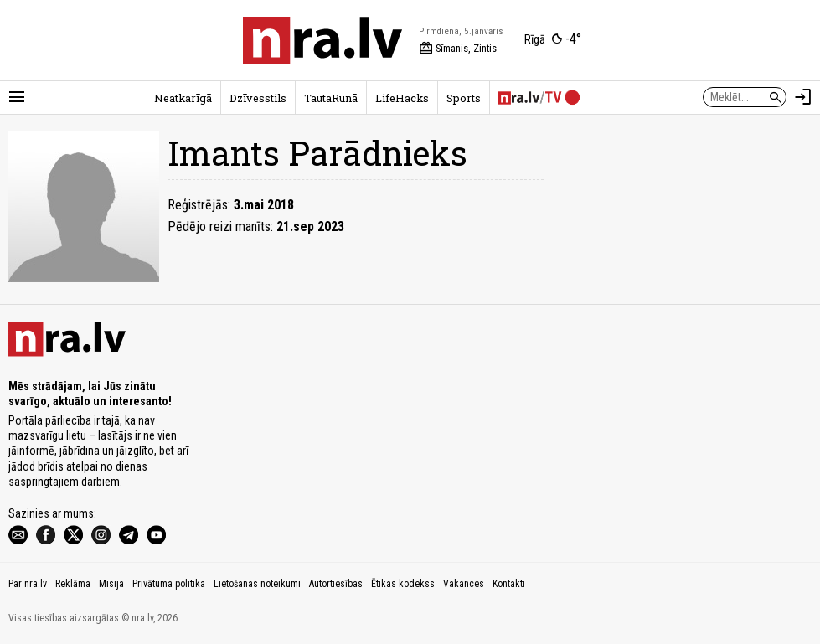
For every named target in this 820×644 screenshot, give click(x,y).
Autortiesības (336, 584)
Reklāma (73, 584)
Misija (111, 584)
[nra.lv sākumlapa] (322, 40)
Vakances (464, 584)
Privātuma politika (169, 584)
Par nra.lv (28, 584)
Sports (464, 98)
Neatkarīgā (183, 98)
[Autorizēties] (803, 97)
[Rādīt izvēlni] (17, 97)
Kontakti (509, 584)
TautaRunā (331, 98)
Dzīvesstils (258, 98)
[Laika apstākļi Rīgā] (553, 40)
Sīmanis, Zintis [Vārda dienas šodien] (458, 49)
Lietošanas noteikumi (257, 584)
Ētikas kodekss (403, 584)
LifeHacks (402, 98)
